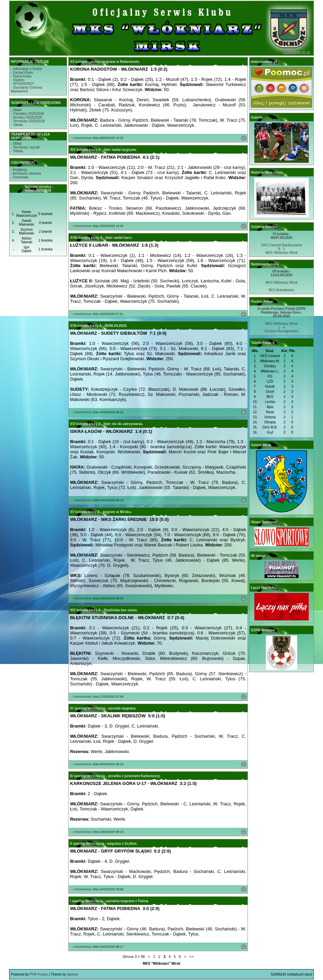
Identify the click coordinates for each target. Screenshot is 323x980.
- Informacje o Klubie (27, 69)
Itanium (73, 974)
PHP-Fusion (39, 974)
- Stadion (18, 80)
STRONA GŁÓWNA (28, 53)
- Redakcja (19, 170)
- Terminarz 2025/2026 (28, 121)
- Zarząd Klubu (22, 73)
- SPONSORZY (23, 84)
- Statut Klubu (21, 76)
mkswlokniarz (83, 138)
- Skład (16, 110)
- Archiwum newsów (26, 173)
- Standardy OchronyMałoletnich (27, 89)
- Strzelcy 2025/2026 (27, 117)
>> (192, 957)
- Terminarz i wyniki (25, 147)
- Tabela (17, 125)
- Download (20, 177)
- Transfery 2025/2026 (28, 114)
